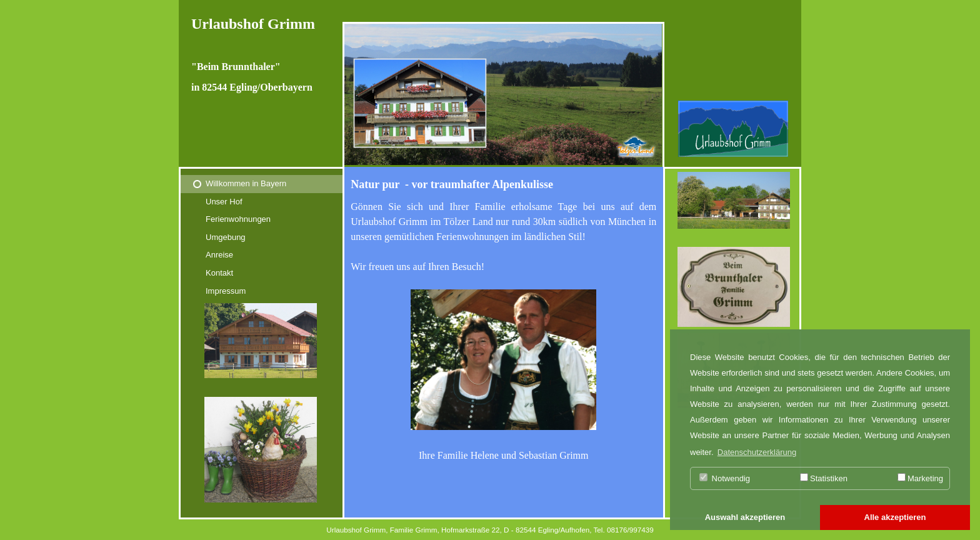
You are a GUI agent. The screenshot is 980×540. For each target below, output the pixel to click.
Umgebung (226, 237)
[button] (745, 518)
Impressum (226, 291)
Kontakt (219, 273)
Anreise (219, 255)
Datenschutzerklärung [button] (757, 452)
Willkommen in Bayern (246, 183)
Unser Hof (224, 202)
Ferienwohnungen (238, 219)
